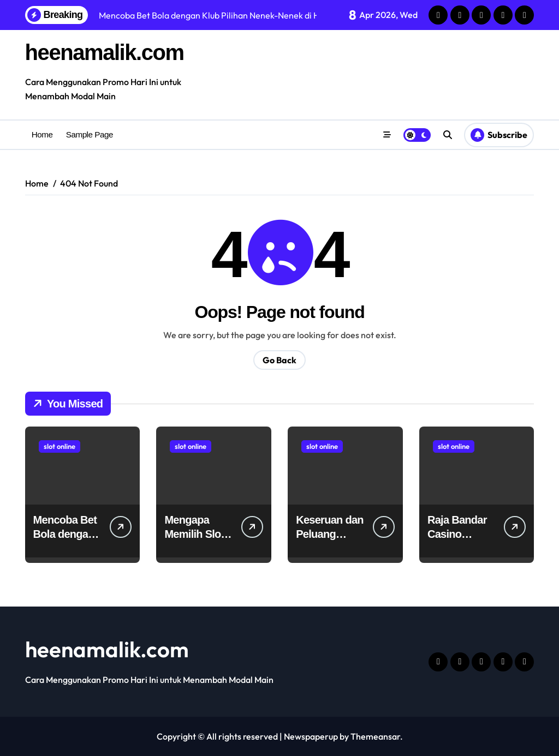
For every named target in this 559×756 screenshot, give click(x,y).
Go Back (279, 360)
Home (42, 134)
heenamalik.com (105, 52)
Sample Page (90, 134)
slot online (60, 446)
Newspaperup (311, 736)
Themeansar (375, 736)
